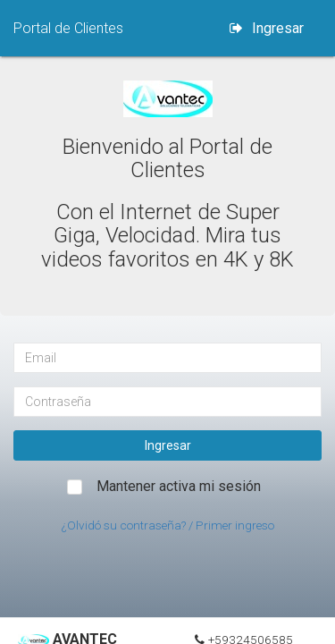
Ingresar (267, 28)
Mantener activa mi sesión (179, 486)
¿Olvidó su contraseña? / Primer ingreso (168, 525)
